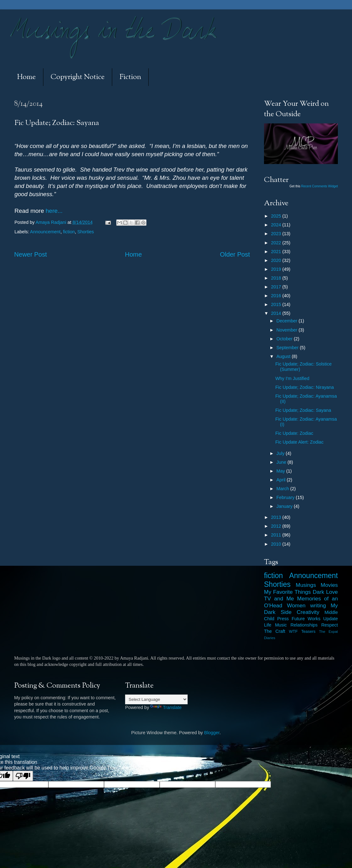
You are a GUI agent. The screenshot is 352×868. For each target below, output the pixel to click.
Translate (166, 707)
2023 (277, 234)
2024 (277, 225)
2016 (277, 296)
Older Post (235, 254)
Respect (330, 625)
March (283, 489)
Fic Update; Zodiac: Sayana (303, 410)
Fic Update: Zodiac (294, 433)
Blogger (212, 733)
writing (318, 605)
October (285, 339)
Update (331, 619)
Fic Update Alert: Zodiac (300, 442)
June (282, 462)
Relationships (304, 625)
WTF (293, 631)
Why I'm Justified (292, 378)
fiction (69, 232)
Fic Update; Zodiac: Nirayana (305, 387)
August (284, 356)
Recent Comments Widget (319, 186)
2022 (277, 243)
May (281, 471)
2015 (277, 304)
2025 (277, 216)
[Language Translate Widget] (156, 699)
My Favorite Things (287, 592)
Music (281, 625)
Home (26, 77)
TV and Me (279, 599)
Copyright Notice (78, 77)
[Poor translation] (23, 776)
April (282, 480)
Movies (329, 585)
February (286, 497)
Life (268, 625)
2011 (277, 535)
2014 (277, 313)
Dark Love (325, 592)
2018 (277, 278)
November (288, 330)
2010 (277, 544)
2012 (277, 526)
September (288, 348)
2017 (277, 287)
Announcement (45, 232)
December (288, 321)
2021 (277, 252)
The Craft (275, 631)
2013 (277, 517)
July (281, 453)
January (285, 506)
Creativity (308, 612)
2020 (277, 260)
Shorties (86, 232)
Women (296, 605)
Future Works (306, 619)
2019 (277, 269)
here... (53, 211)
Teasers (308, 631)
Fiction (130, 77)
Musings (306, 585)
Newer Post (30, 254)
